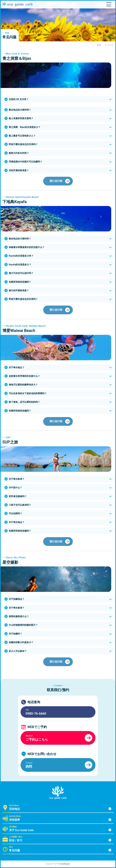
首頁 (99, 45)
